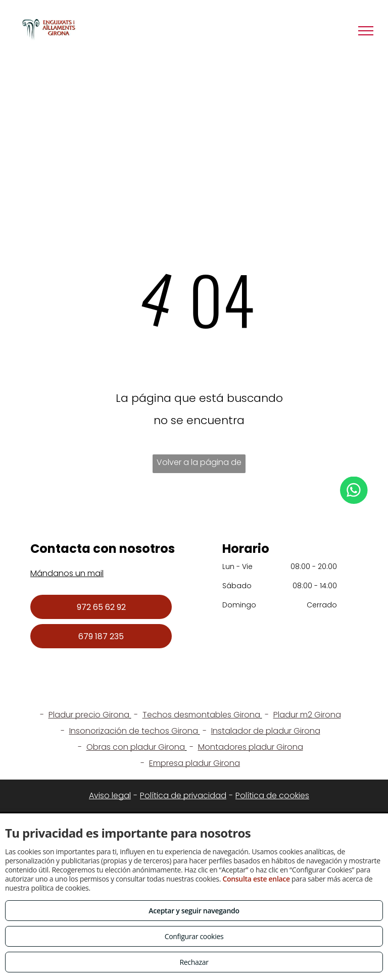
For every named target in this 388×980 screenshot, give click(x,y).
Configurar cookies (194, 936)
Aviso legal (110, 795)
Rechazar (194, 962)
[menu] (366, 31)
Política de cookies (272, 795)
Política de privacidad (183, 795)
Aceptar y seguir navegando (194, 911)
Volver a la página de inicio (199, 465)
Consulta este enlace (256, 879)
